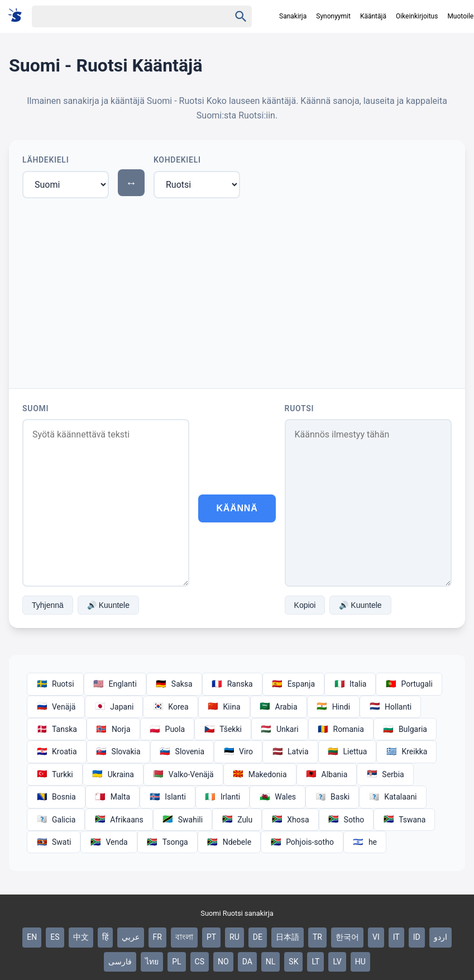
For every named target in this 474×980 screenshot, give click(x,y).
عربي (131, 937)
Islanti (167, 797)
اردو (441, 937)
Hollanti (390, 707)
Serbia (385, 774)
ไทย (152, 962)
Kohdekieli (177, 160)
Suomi (35, 408)
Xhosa (290, 820)
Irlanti (222, 797)
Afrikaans (119, 820)
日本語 (288, 937)
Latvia (290, 751)
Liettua (348, 751)
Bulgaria (405, 729)
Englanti (115, 684)
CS (200, 962)
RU (234, 937)
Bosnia (56, 797)
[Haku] (121, 16)
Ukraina (113, 774)
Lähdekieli (46, 160)
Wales (277, 797)
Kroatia (57, 751)
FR (157, 937)
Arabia (279, 707)
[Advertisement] (237, 291)
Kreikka (406, 751)
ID (417, 937)
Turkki (55, 774)
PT (211, 937)
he (365, 842)
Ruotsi (300, 408)
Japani (114, 707)
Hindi (333, 707)
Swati (54, 842)
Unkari (280, 729)
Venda (109, 842)
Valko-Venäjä (183, 774)
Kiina (224, 707)
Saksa (174, 684)
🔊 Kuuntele (108, 605)
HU (360, 962)
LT (315, 962)
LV (337, 962)
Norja (113, 729)
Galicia (56, 820)
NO (223, 962)
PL (176, 962)
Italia (350, 684)
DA (247, 962)
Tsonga (167, 842)
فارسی (120, 962)
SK (293, 962)
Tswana (404, 820)
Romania (341, 729)
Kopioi (305, 605)
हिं (105, 937)
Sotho (346, 820)
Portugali (409, 684)
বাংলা (184, 937)
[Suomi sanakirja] (19, 16)
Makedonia (260, 774)
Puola (167, 729)
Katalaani (392, 797)
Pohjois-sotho (302, 842)
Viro (238, 751)
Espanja (293, 684)
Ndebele (229, 842)
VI (376, 937)
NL (271, 962)
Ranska (232, 684)
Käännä (237, 508)
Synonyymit (333, 16)
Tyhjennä (48, 605)
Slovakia (118, 751)
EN (32, 937)
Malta (112, 797)
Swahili (183, 820)
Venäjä (56, 707)
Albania (327, 774)
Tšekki (223, 729)
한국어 (347, 937)
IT (396, 937)
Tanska (57, 729)
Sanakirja (293, 16)
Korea (170, 707)
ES (55, 937)
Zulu (237, 820)
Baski (332, 797)
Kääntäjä (373, 16)
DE (258, 937)
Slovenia (182, 751)
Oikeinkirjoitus (417, 16)
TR (317, 937)
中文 (81, 937)
